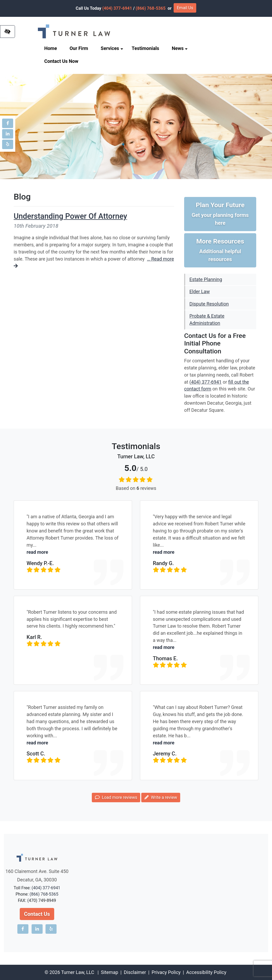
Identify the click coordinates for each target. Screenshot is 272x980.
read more (37, 552)
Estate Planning (206, 279)
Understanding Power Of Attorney (70, 216)
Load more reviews (116, 797)
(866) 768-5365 (151, 8)
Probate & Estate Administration (207, 319)
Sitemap (109, 972)
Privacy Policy (166, 972)
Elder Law (200, 291)
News (180, 48)
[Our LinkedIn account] (8, 134)
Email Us (185, 8)
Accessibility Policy (206, 972)
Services (112, 48)
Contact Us (37, 914)
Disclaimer (135, 972)
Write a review (161, 797)
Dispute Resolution (209, 304)
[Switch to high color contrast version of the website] (7, 32)
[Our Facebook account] (8, 123)
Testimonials (145, 48)
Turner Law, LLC (78, 972)
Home (51, 48)
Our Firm (79, 48)
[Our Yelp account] (8, 144)
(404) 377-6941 (117, 8)
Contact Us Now (61, 61)
